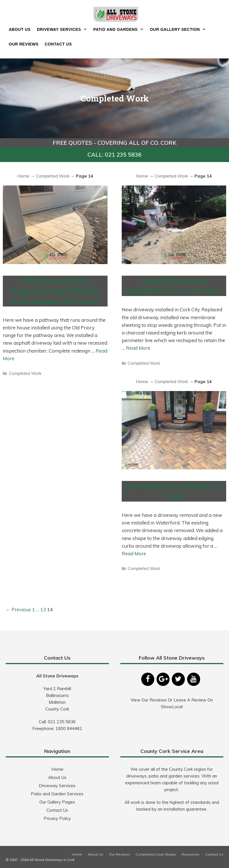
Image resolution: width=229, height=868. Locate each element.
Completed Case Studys (156, 854)
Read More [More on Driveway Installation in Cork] (134, 553)
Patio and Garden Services (57, 794)
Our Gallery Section (179, 29)
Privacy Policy (57, 818)
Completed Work (53, 176)
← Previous (18, 609)
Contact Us (58, 44)
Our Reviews (24, 44)
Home (23, 176)
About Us (20, 29)
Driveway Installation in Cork (174, 491)
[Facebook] (148, 679)
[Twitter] (178, 679)
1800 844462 (69, 728)
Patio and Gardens (120, 29)
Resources (191, 854)
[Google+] (163, 679)
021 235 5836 (62, 722)
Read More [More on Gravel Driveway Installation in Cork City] (138, 348)
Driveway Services (63, 29)
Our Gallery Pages (57, 802)
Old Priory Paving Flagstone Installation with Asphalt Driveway (55, 291)
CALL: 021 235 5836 (114, 155)
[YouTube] (194, 679)
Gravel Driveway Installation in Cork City (174, 286)
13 (43, 609)
